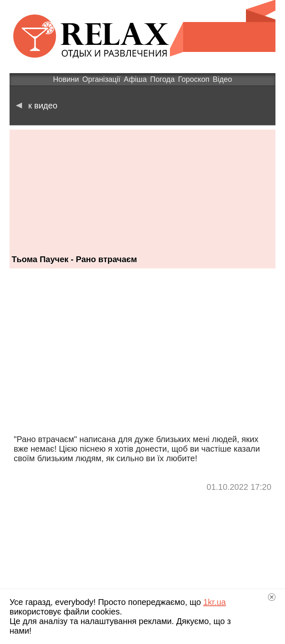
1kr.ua (214, 602)
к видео (37, 106)
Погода (162, 79)
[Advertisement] (142, 188)
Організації (101, 79)
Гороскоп (194, 79)
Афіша (135, 79)
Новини (66, 79)
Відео (222, 79)
